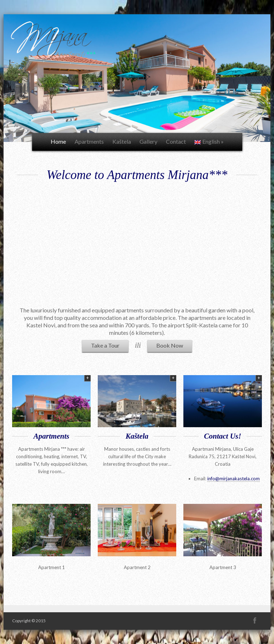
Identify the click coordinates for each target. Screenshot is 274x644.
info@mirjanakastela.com (234, 479)
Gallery (148, 141)
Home (58, 141)
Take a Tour (105, 345)
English (209, 141)
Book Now (170, 345)
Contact (176, 141)
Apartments (89, 141)
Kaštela (122, 141)
